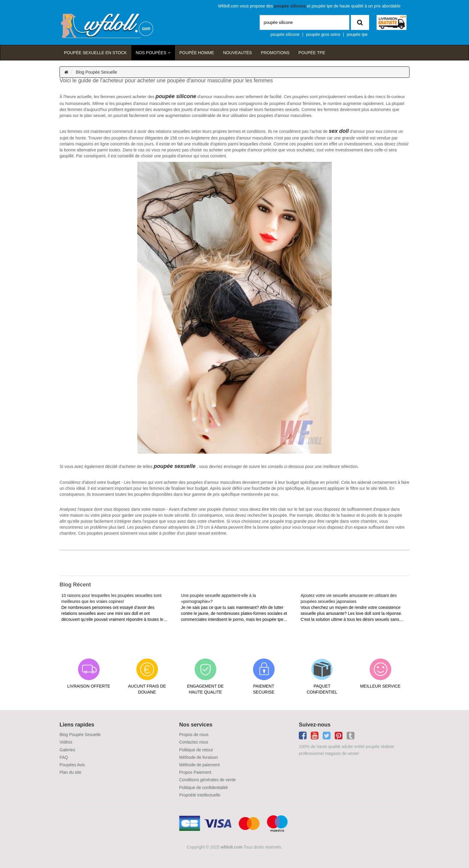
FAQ (64, 757)
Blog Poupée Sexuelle (97, 72)
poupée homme (197, 53)
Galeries (67, 750)
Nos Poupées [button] (151, 53)
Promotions (275, 53)
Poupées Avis (72, 765)
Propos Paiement (195, 772)
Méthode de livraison (198, 757)
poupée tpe (357, 34)
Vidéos (66, 742)
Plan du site (70, 772)
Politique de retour (196, 750)
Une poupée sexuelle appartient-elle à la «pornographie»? (218, 598)
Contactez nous (194, 742)
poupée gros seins (323, 34)
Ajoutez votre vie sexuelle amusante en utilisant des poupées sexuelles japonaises (349, 598)
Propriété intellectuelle (200, 795)
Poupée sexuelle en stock (95, 53)
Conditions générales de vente (207, 780)
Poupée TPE (312, 53)
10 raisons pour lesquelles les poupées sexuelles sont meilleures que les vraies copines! (111, 598)
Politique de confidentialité (204, 788)
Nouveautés (237, 53)
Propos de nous (194, 735)
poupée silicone (285, 34)
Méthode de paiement (199, 765)
